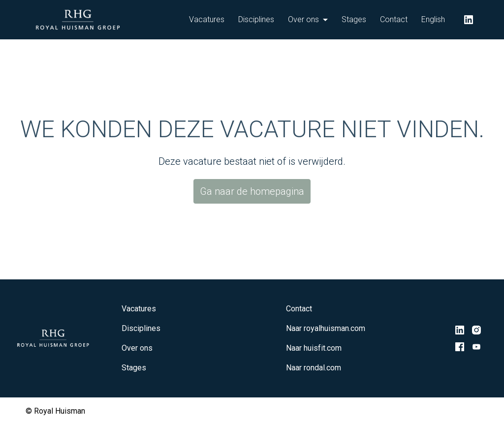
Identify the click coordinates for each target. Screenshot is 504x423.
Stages (354, 19)
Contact (394, 19)
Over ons (137, 348)
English (433, 19)
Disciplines (256, 19)
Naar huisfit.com (314, 348)
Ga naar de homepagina (252, 191)
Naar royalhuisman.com (326, 328)
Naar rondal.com (314, 368)
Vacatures (207, 19)
